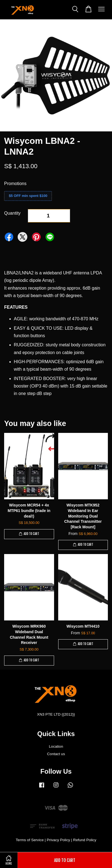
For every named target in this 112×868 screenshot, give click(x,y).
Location (56, 746)
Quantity (12, 213)
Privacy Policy (58, 840)
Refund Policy (85, 840)
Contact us (56, 754)
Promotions (15, 184)
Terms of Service (30, 840)
